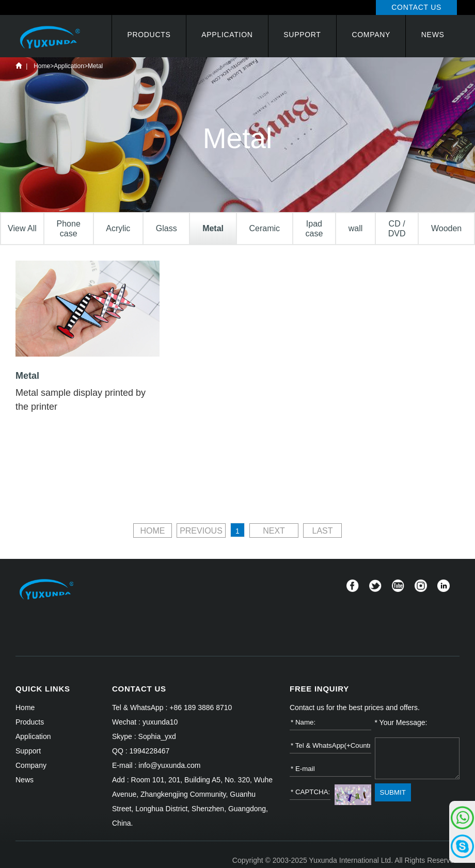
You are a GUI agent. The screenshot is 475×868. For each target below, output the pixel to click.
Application (227, 35)
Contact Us (416, 7)
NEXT (274, 531)
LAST (323, 531)
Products (149, 35)
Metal (95, 66)
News (433, 35)
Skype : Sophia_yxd (144, 736)
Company (371, 35)
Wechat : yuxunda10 (145, 722)
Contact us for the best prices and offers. (355, 708)
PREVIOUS (201, 531)
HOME (152, 531)
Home (19, 66)
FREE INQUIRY (319, 689)
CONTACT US (139, 689)
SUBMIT (393, 792)
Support (302, 35)
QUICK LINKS (43, 689)
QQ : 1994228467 (141, 751)
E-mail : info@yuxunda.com (156, 765)
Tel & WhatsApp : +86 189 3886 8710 (172, 708)
